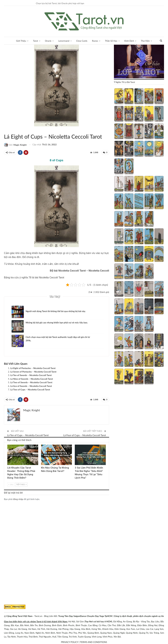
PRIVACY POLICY (70, 642)
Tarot (36, 41)
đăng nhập (18, 499)
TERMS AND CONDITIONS (93, 642)
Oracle (48, 41)
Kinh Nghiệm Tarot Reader (8, 445)
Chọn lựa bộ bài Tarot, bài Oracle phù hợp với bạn (60, 3)
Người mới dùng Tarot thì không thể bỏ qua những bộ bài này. (56, 311)
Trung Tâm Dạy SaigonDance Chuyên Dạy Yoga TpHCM (85, 616)
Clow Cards (82, 41)
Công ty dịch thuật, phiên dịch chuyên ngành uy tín (139, 616)
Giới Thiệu (21, 41)
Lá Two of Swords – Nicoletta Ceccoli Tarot (31, 382)
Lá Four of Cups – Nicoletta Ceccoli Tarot (85, 435)
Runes (95, 41)
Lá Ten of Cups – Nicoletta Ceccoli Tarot (28, 435)
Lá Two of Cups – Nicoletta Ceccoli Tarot (30, 389)
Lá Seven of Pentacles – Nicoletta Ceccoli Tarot (33, 372)
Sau (11, 484)
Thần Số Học (111, 41)
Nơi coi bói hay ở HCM (100, 621)
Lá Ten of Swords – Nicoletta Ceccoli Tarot (31, 375)
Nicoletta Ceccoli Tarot (5, 130)
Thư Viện (145, 41)
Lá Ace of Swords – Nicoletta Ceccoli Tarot (31, 386)
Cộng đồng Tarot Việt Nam (19, 616)
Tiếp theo (21, 484)
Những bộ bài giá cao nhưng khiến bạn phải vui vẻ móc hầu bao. (57, 322)
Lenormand (64, 41)
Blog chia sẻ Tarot (76, 445)
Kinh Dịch (129, 41)
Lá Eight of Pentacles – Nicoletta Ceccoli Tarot (33, 368)
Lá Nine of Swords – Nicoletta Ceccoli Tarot (32, 379)
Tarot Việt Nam (8, 130)
